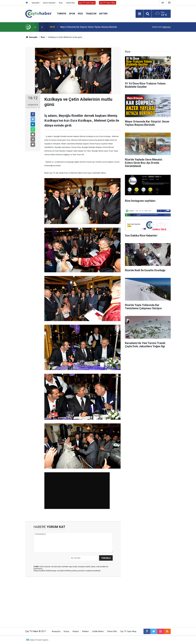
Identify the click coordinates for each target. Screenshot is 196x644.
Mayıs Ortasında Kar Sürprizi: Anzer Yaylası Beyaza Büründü (88, 27)
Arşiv (61, 3)
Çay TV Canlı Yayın (87, 3)
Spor (72, 14)
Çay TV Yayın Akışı (108, 3)
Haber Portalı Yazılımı (39, 640)
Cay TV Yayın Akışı (128, 631)
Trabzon (91, 14)
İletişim (76, 631)
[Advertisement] (73, 600)
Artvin (103, 14)
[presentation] (35, 27)
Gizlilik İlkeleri (98, 631)
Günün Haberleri (49, 3)
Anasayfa (56, 631)
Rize (80, 14)
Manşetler (36, 3)
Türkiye (62, 14)
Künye (66, 631)
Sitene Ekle (70, 3)
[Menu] (140, 14)
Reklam (85, 631)
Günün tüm (161, 27)
